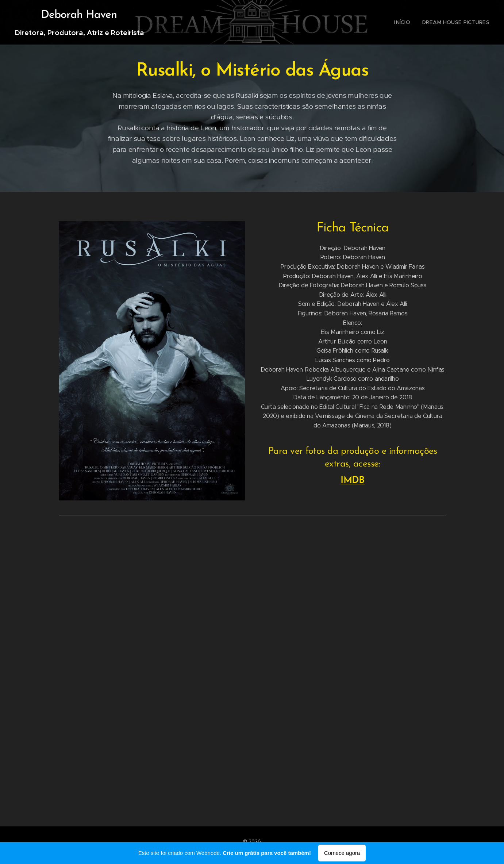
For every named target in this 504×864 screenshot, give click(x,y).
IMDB (353, 481)
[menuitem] (410, 22)
